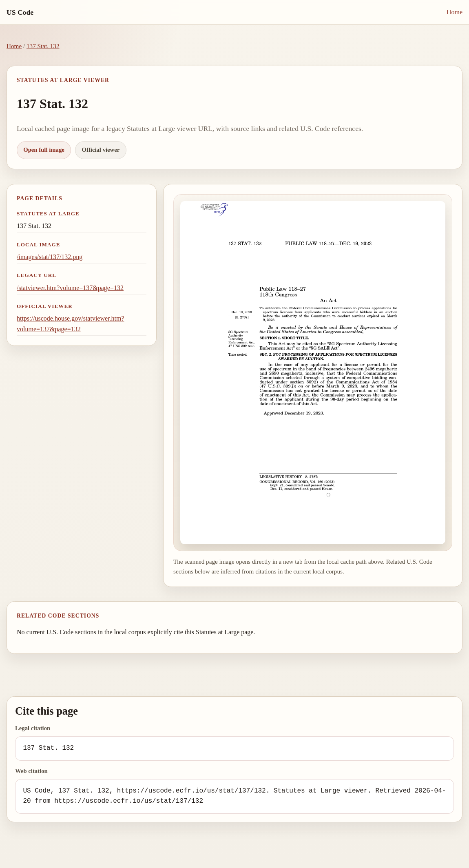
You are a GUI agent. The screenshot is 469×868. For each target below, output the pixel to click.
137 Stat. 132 (43, 46)
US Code (20, 12)
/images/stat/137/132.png (50, 257)
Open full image (44, 150)
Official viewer (101, 150)
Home (455, 12)
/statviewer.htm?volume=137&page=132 (70, 288)
